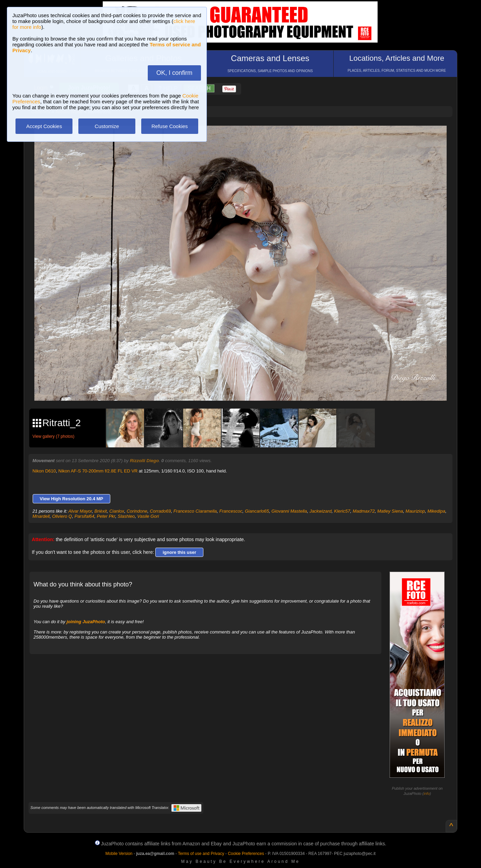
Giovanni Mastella (289, 511)
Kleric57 (342, 511)
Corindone (137, 511)
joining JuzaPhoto (86, 622)
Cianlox (117, 511)
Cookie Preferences (246, 854)
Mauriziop (415, 511)
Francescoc (231, 511)
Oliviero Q (62, 516)
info (427, 793)
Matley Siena (390, 511)
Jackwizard (321, 511)
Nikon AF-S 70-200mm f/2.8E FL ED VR (98, 471)
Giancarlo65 (257, 511)
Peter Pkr (106, 516)
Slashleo (126, 516)
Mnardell (41, 516)
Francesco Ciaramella (195, 511)
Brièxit (101, 511)
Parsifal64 (85, 516)
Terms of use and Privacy (201, 854)
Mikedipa (436, 511)
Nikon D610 (44, 471)
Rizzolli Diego (144, 461)
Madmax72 (363, 511)
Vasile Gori (148, 516)
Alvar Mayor (80, 511)
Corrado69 (160, 511)
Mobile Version (119, 854)
